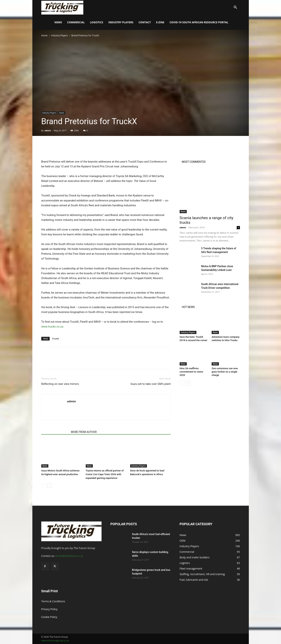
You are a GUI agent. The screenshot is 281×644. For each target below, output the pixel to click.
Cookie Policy (49, 617)
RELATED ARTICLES (55, 432)
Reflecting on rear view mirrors (60, 384)
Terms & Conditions (53, 601)
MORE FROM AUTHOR (84, 432)
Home (44, 35)
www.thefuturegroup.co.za (55, 641)
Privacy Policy (49, 609)
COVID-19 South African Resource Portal (199, 22)
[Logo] (62, 7)
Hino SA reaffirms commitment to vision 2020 (191, 372)
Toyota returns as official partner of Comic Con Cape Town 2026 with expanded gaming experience (105, 474)
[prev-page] (44, 485)
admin (48, 130)
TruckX (56, 339)
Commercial (76, 22)
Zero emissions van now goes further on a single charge (225, 372)
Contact (145, 22)
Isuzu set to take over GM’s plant (151, 384)
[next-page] (50, 485)
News (58, 22)
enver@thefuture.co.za (69, 556)
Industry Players (121, 22)
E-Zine (160, 22)
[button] (235, 8)
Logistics (97, 22)
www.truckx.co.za (52, 327)
